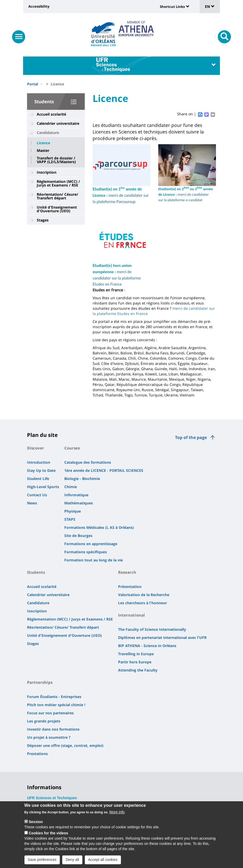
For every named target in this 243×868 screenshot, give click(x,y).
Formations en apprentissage (91, 544)
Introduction (39, 462)
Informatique (76, 495)
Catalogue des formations (88, 462)
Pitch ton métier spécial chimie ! (56, 705)
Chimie (71, 487)
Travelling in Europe (136, 654)
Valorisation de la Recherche (144, 595)
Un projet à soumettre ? (49, 737)
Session (36, 824)
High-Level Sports (43, 487)
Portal (33, 84)
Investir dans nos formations (53, 729)
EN (210, 6)
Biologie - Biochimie (82, 479)
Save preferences (42, 862)
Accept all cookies (103, 862)
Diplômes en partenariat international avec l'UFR (162, 637)
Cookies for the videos (48, 835)
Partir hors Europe (135, 662)
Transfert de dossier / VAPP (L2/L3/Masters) (56, 160)
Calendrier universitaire (58, 123)
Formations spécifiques (86, 552)
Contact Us (37, 495)
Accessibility (39, 6)
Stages (43, 220)
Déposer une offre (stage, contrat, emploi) (65, 745)
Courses (72, 448)
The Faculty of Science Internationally (152, 629)
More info (117, 814)
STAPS (70, 519)
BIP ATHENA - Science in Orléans (147, 646)
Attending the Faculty (138, 670)
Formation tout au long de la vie (94, 560)
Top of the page (191, 437)
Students (44, 102)
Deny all (72, 862)
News (32, 503)
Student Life (38, 479)
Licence (43, 143)
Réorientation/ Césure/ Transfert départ (57, 196)
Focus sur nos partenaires (50, 713)
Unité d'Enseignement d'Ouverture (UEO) (57, 209)
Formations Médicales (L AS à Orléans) (99, 527)
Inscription (47, 172)
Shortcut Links (172, 7)
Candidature (48, 133)
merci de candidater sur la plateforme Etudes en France (117, 278)
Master (43, 151)
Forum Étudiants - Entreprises (54, 697)
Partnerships (40, 682)
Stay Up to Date (41, 470)
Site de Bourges (78, 536)
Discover (36, 448)
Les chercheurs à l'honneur (142, 603)
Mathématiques (79, 503)
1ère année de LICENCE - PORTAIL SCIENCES (104, 470)
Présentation (130, 587)
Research (127, 572)
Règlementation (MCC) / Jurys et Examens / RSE (58, 183)
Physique (73, 511)
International (131, 615)
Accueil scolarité (51, 114)
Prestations (37, 754)
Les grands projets (44, 721)
